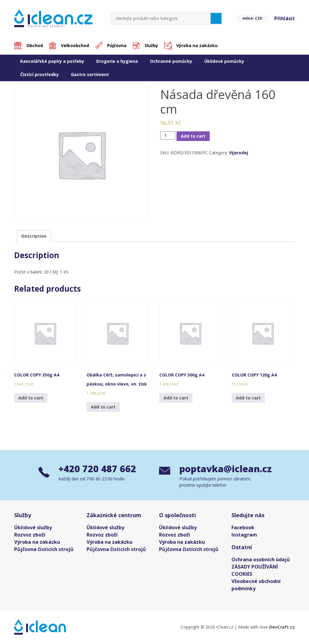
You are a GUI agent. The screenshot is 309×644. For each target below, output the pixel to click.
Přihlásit (285, 18)
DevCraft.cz (282, 627)
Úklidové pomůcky (224, 61)
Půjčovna (117, 45)
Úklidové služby (33, 527)
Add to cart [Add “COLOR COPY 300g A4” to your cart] (176, 398)
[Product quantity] (168, 135)
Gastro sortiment (90, 74)
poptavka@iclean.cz (225, 469)
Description (34, 236)
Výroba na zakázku (197, 45)
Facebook (243, 527)
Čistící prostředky (40, 74)
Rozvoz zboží (30, 535)
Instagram (244, 535)
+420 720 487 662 (97, 469)
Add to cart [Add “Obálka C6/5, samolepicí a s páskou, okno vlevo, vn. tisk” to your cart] (103, 407)
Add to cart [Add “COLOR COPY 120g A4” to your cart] (248, 398)
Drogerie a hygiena (117, 61)
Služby (151, 45)
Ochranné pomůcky (171, 61)
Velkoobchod (75, 45)
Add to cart (193, 136)
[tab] (34, 236)
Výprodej (239, 153)
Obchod (35, 45)
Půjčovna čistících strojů (44, 549)
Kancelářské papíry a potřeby (52, 61)
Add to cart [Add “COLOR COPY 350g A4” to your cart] (31, 398)
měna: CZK (252, 18)
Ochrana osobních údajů (261, 559)
